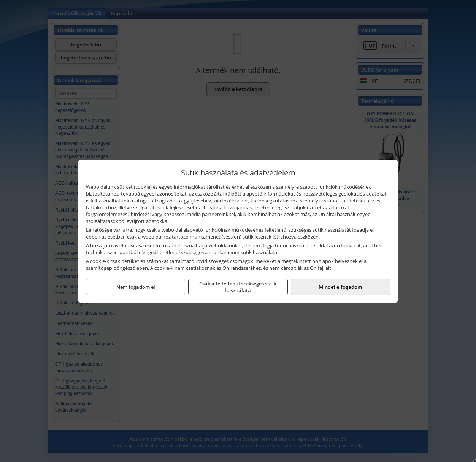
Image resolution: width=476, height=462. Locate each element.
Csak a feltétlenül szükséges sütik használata (238, 287)
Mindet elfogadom (340, 287)
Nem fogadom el (136, 287)
